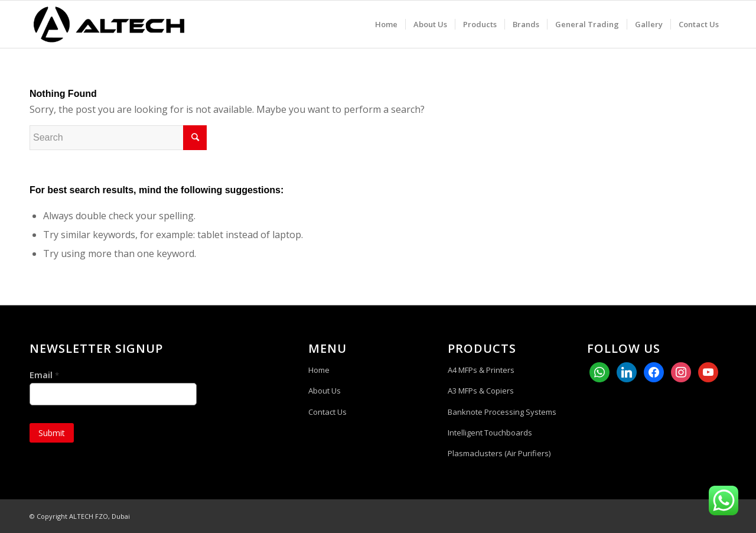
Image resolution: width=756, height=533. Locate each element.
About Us (325, 391)
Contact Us (328, 412)
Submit (52, 433)
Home (319, 370)
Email (44, 375)
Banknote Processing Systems (502, 412)
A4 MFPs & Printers (481, 370)
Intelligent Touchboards (490, 433)
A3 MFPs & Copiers (481, 391)
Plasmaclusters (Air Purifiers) (499, 453)
